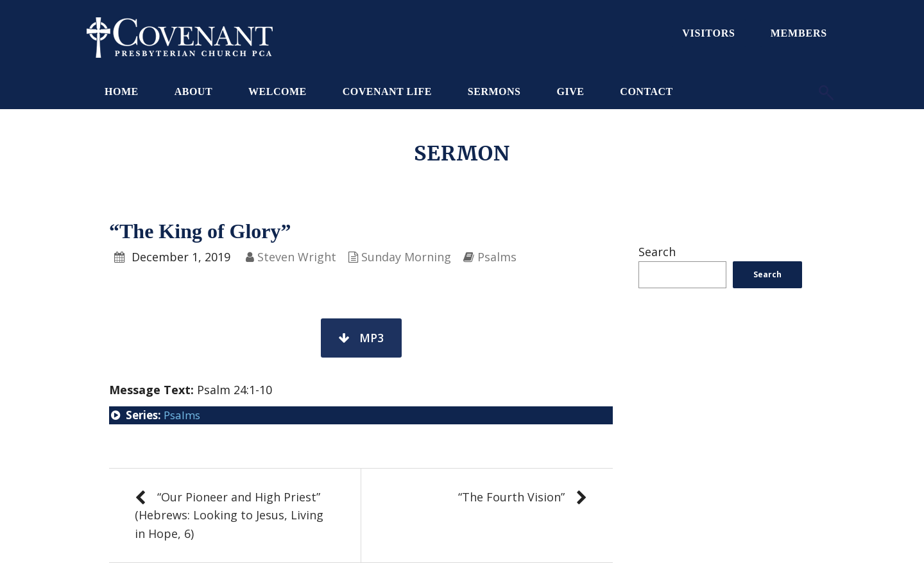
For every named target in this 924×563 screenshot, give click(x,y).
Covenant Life (387, 91)
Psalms (497, 257)
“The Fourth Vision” (511, 497)
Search (657, 252)
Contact (646, 91)
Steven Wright (297, 257)
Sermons (494, 91)
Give (570, 91)
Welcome (278, 91)
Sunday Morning (406, 257)
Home (122, 91)
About (193, 91)
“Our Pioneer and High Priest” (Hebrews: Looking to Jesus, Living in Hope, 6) (229, 515)
